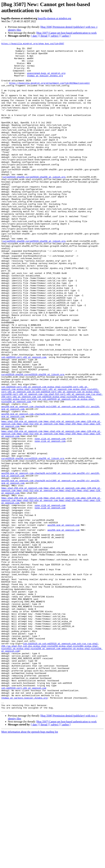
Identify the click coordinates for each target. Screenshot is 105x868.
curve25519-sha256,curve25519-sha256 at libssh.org (34, 204)
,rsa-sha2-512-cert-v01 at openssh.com (66, 465)
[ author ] (66, 36)
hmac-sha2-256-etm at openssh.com (22, 497)
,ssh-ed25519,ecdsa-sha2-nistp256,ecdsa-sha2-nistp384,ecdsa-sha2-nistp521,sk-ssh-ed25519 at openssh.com (47, 469)
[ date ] (35, 36)
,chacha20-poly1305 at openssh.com (54, 480)
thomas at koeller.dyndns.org (45, 82)
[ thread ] (44, 36)
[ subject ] (55, 36)
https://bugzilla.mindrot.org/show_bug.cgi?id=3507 (33, 44)
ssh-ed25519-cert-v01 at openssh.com (24, 420)
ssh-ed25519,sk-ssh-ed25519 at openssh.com (49, 764)
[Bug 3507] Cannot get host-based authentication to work (66, 33)
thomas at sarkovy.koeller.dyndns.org (24, 829)
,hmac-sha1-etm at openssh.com (61, 497)
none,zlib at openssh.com (50, 518)
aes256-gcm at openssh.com (17, 480)
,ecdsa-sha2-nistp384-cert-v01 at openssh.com (44, 459)
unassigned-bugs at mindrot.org (46, 80)
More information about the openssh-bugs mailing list (30, 865)
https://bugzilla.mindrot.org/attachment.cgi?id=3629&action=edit (49, 91)
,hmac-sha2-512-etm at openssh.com (37, 500)
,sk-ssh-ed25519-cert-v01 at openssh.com (56, 462)
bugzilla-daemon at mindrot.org (54, 18)
